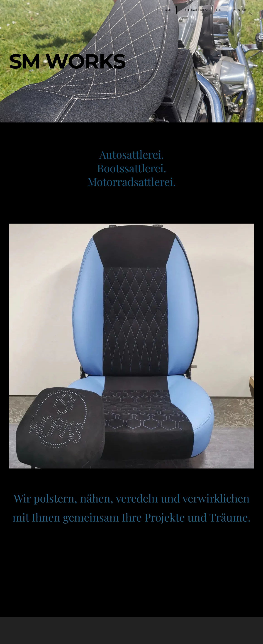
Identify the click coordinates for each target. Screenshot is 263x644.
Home (167, 10)
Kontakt (241, 10)
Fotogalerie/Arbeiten (203, 10)
